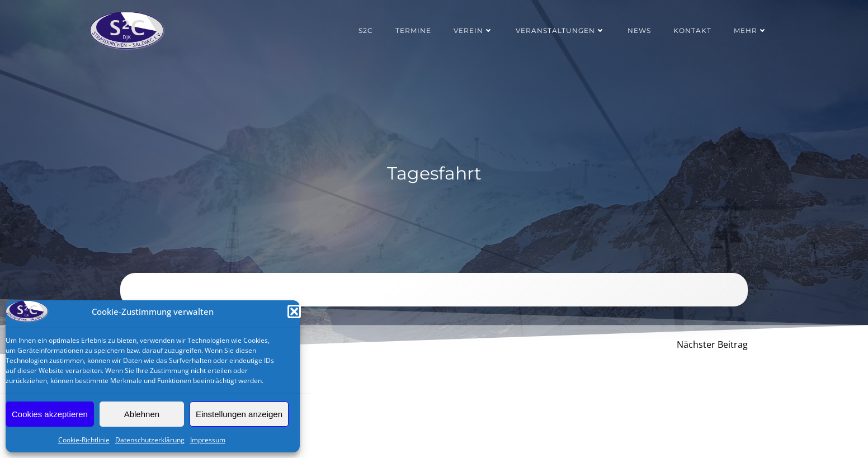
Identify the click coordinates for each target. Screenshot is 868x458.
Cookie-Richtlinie (84, 440)
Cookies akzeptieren (50, 414)
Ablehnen (142, 414)
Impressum (208, 440)
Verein (473, 30)
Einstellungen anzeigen (239, 414)
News (639, 30)
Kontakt (692, 30)
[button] (294, 311)
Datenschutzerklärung (150, 440)
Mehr (751, 30)
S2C (366, 30)
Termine (413, 30)
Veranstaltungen (560, 30)
